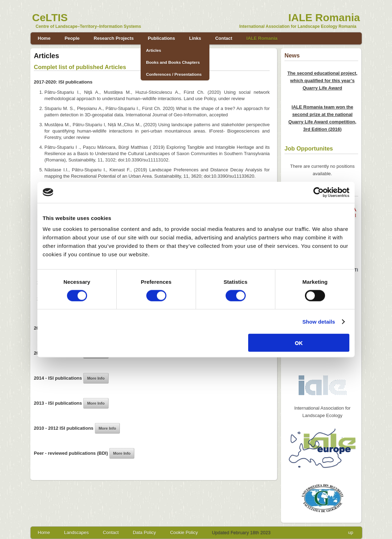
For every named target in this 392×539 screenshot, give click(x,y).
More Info (96, 378)
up (351, 532)
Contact (223, 38)
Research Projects (114, 38)
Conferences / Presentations (174, 74)
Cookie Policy (184, 532)
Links (195, 38)
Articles (154, 50)
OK (299, 343)
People (72, 38)
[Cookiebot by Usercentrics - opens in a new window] (318, 192)
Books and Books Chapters (173, 62)
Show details (319, 321)
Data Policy (145, 532)
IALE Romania (262, 38)
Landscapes (76, 532)
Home (44, 38)
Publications (161, 38)
